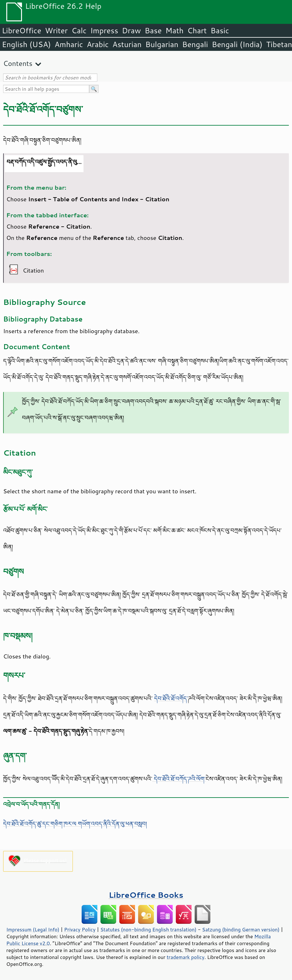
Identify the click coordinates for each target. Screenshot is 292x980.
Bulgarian (162, 44)
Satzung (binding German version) (241, 929)
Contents (18, 63)
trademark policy (186, 957)
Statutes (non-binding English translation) (148, 929)
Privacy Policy (80, 929)
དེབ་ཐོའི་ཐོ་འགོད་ (171, 698)
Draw (131, 30)
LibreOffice (22, 30)
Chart (197, 30)
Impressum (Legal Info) (33, 929)
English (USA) (26, 44)
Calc (79, 30)
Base (153, 30)
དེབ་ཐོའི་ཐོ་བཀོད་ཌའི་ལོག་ (179, 779)
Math (175, 30)
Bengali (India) (237, 44)
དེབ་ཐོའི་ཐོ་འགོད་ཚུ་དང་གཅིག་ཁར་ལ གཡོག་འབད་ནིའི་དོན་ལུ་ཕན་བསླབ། (75, 824)
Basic (220, 30)
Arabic (98, 44)
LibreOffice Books (146, 895)
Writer (56, 30)
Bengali (195, 44)
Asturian (127, 44)
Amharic (69, 44)
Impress (104, 30)
